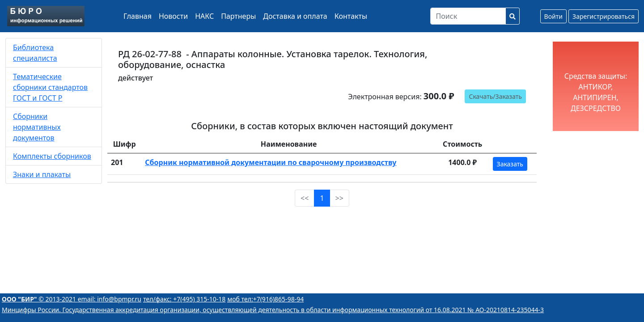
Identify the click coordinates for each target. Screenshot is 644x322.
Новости (173, 16)
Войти (553, 16)
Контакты (351, 16)
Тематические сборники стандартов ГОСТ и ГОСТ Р (50, 87)
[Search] (468, 16)
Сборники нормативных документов (37, 127)
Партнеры (238, 16)
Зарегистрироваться (604, 16)
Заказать (510, 164)
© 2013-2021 (40, 299)
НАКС (204, 16)
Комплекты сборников (52, 156)
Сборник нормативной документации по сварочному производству (271, 162)
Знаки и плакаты (42, 174)
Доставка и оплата (295, 16)
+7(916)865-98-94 (266, 299)
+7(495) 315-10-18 (184, 299)
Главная (138, 16)
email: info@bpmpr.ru (110, 299)
